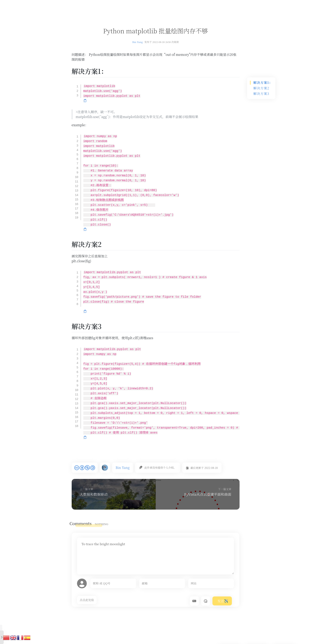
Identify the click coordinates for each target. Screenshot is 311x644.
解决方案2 (261, 88)
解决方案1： (263, 83)
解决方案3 (261, 94)
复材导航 (144, 5)
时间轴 (174, 5)
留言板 (160, 5)
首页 (112, 5)
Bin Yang (137, 42)
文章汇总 (126, 5)
